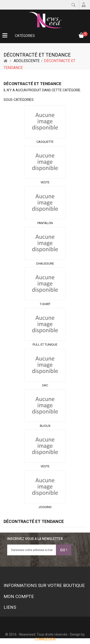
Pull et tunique (45, 345)
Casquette (45, 142)
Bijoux (45, 426)
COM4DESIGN (45, 639)
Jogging (45, 507)
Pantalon (45, 223)
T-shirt (45, 304)
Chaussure (45, 264)
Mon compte (19, 596)
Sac (45, 385)
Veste (45, 182)
